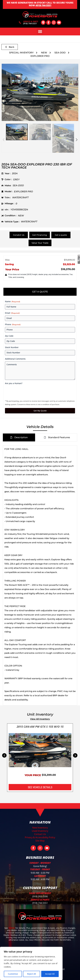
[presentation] (27, 391)
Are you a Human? (14, 383)
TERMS (12, 928)
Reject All (32, 974)
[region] (31, 963)
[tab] (40, 292)
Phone (13, 324)
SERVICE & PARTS (31, 21)
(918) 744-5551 (40, 903)
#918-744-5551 (43, 5)
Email (12, 313)
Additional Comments (15, 359)
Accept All (50, 974)
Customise (13, 974)
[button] (40, 32)
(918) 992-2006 (40, 896)
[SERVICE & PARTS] (20, 22)
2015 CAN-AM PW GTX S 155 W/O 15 (40, 727)
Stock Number (12, 347)
